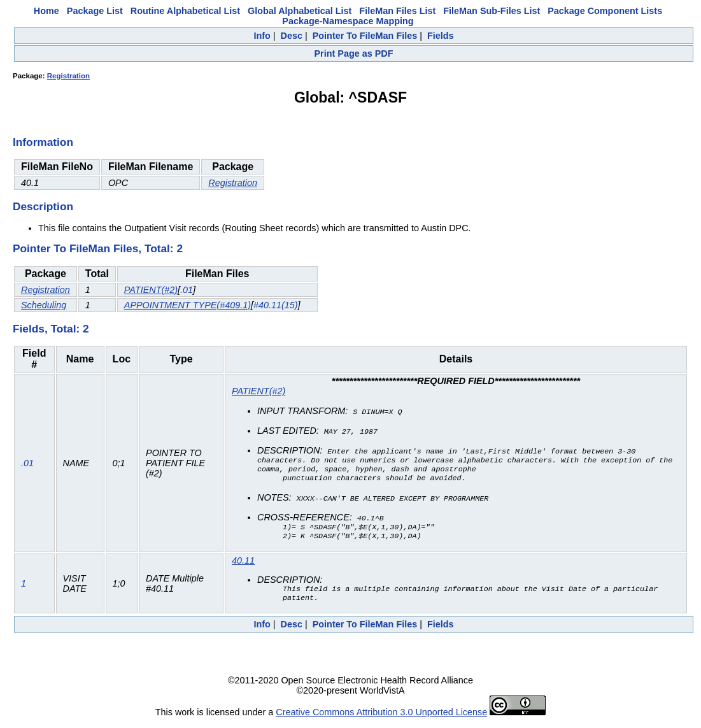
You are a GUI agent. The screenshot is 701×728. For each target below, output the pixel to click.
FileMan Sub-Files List (492, 11)
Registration (68, 76)
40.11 (243, 564)
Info (262, 36)
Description (43, 206)
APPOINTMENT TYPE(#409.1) (188, 305)
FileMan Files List (397, 11)
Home (46, 11)
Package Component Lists (605, 11)
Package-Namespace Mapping (348, 21)
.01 (187, 290)
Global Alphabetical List (300, 11)
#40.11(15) (276, 305)
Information (43, 142)
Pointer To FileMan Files (365, 36)
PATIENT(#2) (151, 290)
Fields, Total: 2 (51, 329)
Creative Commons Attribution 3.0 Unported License (381, 718)
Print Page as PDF (354, 54)
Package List (95, 11)
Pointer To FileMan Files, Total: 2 (98, 248)
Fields (441, 36)
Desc (292, 36)
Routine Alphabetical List (185, 11)
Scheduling (44, 305)
